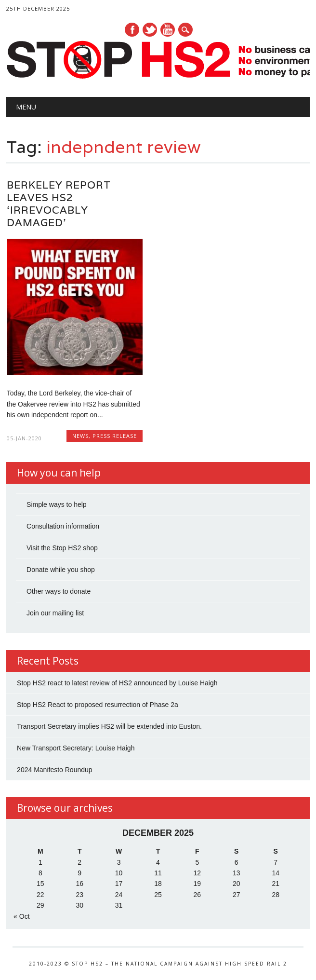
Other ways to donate (59, 591)
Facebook (132, 30)
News (80, 436)
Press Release (115, 436)
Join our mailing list (55, 613)
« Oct (21, 916)
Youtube (168, 30)
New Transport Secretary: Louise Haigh (76, 748)
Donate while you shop (61, 570)
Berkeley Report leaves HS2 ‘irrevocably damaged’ (59, 204)
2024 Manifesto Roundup (54, 770)
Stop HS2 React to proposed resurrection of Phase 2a (98, 705)
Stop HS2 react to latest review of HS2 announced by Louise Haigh (117, 683)
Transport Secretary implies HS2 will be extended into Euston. (109, 726)
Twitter (150, 30)
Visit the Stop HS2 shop (62, 548)
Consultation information (63, 526)
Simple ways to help (57, 504)
